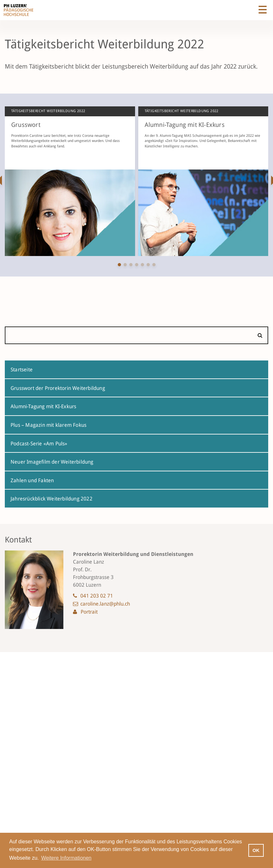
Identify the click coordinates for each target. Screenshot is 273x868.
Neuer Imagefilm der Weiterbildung (52, 462)
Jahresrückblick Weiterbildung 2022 (52, 499)
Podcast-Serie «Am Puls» (39, 444)
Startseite (22, 370)
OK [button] (256, 850)
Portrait (89, 612)
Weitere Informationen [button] (66, 858)
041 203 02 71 (97, 596)
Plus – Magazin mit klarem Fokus (48, 425)
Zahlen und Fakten (32, 480)
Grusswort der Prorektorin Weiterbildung (58, 388)
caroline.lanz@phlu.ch (105, 604)
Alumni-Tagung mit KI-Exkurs (43, 406)
